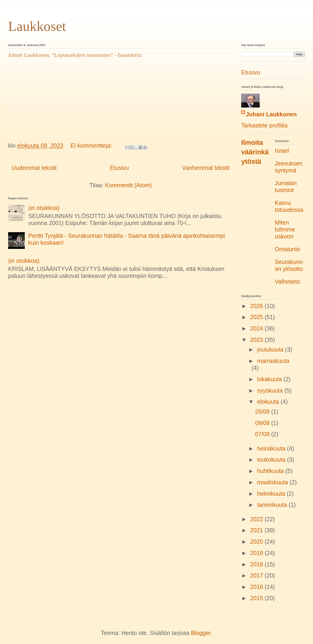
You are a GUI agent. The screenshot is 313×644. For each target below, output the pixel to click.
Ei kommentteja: (92, 146)
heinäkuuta (272, 448)
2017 (258, 575)
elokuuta (269, 402)
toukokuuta (272, 460)
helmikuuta (272, 494)
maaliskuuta (273, 482)
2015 (258, 598)
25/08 (263, 412)
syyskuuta (271, 390)
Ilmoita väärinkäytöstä (255, 152)
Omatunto (288, 249)
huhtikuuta (271, 471)
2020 (258, 542)
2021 (258, 530)
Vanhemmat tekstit (206, 168)
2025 (258, 317)
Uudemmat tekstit (34, 168)
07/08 (263, 434)
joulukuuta (271, 349)
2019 (258, 553)
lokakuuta (270, 379)
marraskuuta (273, 361)
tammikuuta (273, 505)
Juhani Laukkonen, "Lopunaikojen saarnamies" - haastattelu (75, 55)
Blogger (201, 633)
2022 (258, 519)
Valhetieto (287, 282)
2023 (258, 340)
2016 (258, 587)
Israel (282, 151)
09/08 (263, 423)
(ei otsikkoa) (44, 208)
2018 (258, 564)
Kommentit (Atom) (128, 185)
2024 (258, 328)
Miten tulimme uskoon (285, 229)
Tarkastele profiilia (264, 125)
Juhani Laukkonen (271, 114)
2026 (258, 306)
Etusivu (119, 168)
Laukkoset (37, 26)
